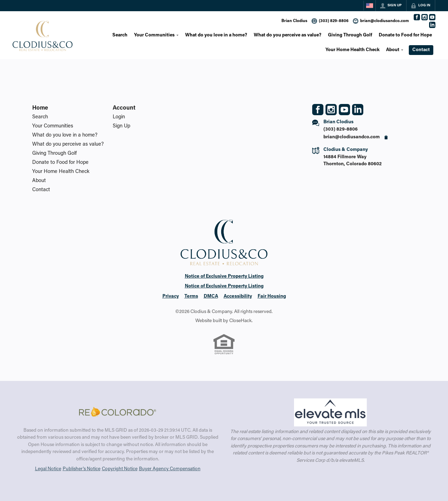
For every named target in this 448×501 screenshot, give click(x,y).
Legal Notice (48, 469)
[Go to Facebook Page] (417, 17)
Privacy (171, 297)
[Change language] (370, 6)
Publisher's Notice (82, 469)
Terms (191, 297)
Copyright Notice (120, 469)
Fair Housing (272, 297)
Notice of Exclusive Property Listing (224, 277)
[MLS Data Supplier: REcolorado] (118, 412)
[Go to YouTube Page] (432, 17)
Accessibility (238, 297)
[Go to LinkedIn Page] (432, 25)
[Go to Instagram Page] (425, 17)
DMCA (211, 297)
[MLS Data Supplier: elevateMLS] (330, 412)
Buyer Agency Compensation (170, 469)
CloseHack (240, 321)
